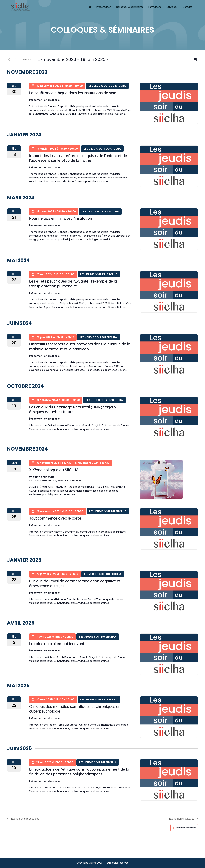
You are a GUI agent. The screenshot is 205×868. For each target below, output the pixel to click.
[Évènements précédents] (9, 59)
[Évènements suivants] (15, 59)
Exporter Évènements (184, 828)
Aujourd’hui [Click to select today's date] (27, 59)
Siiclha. (92, 863)
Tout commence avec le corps (55, 519)
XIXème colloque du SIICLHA (54, 470)
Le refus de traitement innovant (57, 644)
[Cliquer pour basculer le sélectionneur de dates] (73, 59)
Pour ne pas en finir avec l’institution (60, 219)
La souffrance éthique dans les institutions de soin (73, 93)
